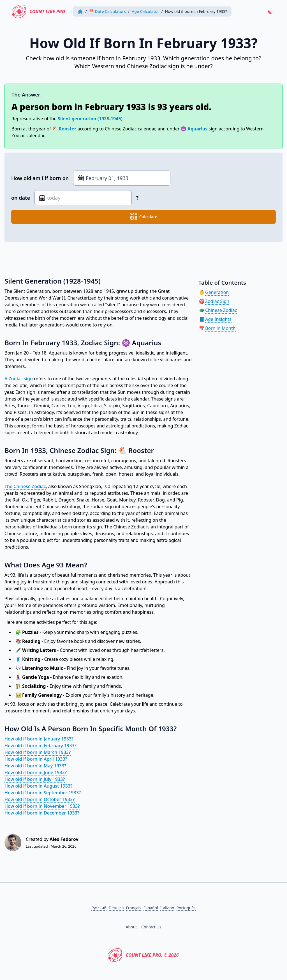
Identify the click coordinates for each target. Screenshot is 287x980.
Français (134, 908)
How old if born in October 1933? (40, 799)
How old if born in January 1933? (39, 739)
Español (151, 908)
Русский (99, 908)
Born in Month (220, 328)
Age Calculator (146, 11)
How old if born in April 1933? (36, 759)
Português (186, 908)
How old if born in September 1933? (43, 793)
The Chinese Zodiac (25, 486)
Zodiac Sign (217, 301)
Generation (217, 292)
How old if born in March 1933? (38, 752)
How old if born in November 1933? (42, 806)
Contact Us (151, 927)
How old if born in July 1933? (35, 779)
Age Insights (218, 319)
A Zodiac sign (19, 379)
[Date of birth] (122, 178)
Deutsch (116, 908)
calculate (144, 217)
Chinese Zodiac (221, 310)
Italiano (167, 908)
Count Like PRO (39, 11)
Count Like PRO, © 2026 (143, 955)
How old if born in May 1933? (35, 766)
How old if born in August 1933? (38, 786)
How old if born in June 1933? (36, 772)
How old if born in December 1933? (42, 813)
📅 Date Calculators (108, 11)
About (131, 927)
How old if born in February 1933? (40, 746)
